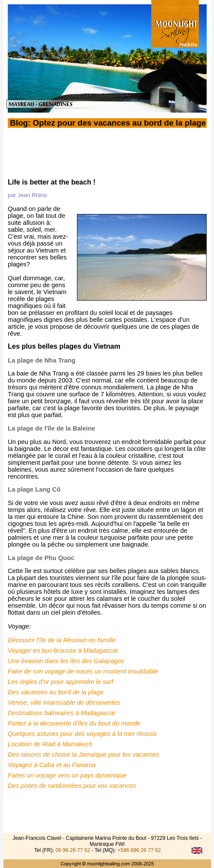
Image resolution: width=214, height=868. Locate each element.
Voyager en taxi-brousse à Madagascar (63, 649)
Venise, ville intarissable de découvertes (64, 701)
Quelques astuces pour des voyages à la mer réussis (82, 732)
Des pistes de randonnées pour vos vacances (72, 784)
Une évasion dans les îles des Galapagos (66, 659)
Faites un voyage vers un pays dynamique (67, 774)
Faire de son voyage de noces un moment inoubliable (83, 670)
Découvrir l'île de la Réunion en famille (62, 638)
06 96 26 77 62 (73, 850)
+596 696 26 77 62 (139, 850)
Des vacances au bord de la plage (56, 690)
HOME (107, 171)
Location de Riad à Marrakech (50, 742)
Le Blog (40, 171)
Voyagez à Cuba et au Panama (52, 763)
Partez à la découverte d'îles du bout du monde (74, 722)
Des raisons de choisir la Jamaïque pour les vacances (83, 753)
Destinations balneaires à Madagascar (62, 711)
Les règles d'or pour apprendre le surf (61, 680)
